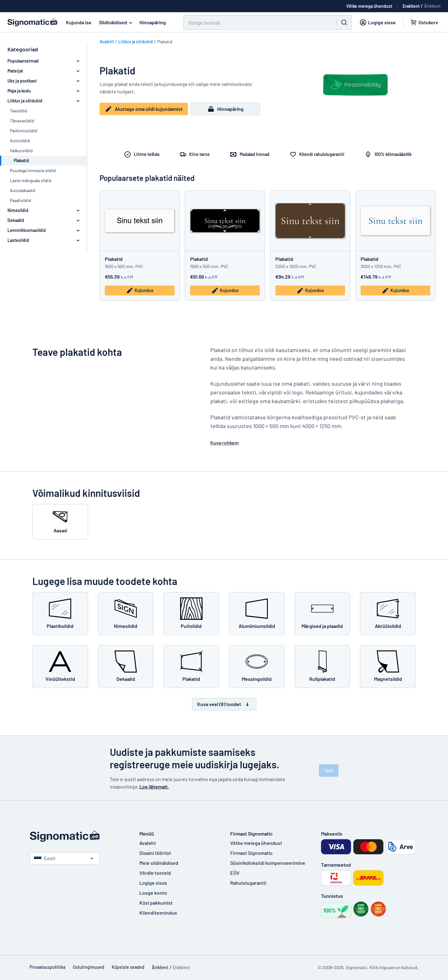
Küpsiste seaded (128, 967)
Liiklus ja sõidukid (135, 42)
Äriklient (432, 6)
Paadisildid (21, 200)
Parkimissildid (24, 131)
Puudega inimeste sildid (33, 170)
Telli (329, 770)
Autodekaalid (23, 190)
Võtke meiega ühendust (256, 843)
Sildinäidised (117, 22)
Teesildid (19, 111)
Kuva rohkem (224, 443)
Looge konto (153, 893)
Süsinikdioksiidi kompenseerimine (268, 863)
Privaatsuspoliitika (47, 967)
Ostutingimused (89, 967)
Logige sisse (153, 883)
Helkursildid (21, 151)
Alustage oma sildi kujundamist (144, 110)
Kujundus (140, 290)
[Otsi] (256, 22)
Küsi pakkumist (156, 903)
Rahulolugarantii (248, 883)
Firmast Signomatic (251, 853)
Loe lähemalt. (154, 787)
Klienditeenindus (158, 913)
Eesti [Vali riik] (45, 858)
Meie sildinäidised (159, 863)
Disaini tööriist (155, 853)
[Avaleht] (78, 836)
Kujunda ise (79, 22)
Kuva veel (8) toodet (224, 704)
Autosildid (20, 141)
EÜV (235, 873)
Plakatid (114, 259)
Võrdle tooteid (155, 873)
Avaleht (107, 42)
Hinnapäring (153, 22)
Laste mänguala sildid (31, 180)
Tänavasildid (22, 121)
